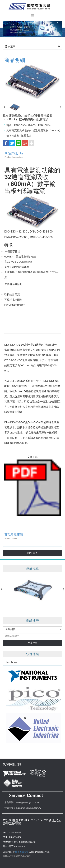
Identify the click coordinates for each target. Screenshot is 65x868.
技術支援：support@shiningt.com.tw (23, 808)
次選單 (32, 47)
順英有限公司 (32, 7)
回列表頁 (32, 553)
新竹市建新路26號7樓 (25, 842)
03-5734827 (15, 837)
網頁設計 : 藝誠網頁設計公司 (17, 856)
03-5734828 (15, 832)
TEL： (6, 832)
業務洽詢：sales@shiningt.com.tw (22, 802)
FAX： (6, 837)
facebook (12, 662)
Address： (8, 842)
